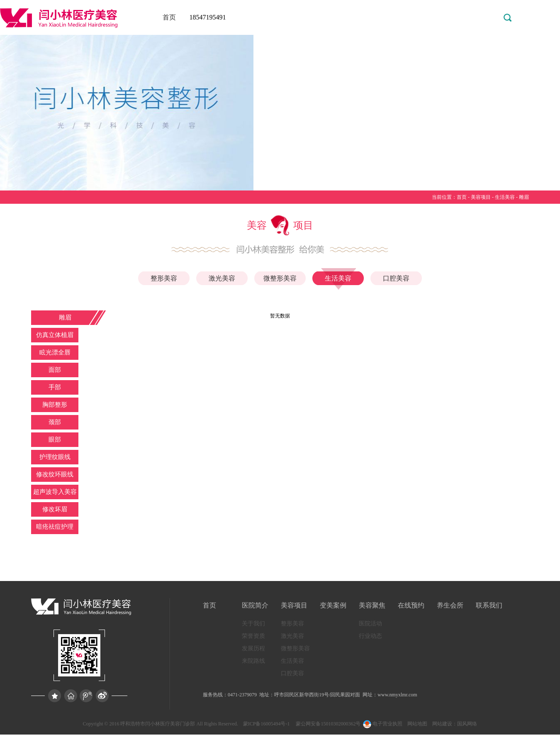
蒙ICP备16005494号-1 (267, 724)
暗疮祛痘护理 (55, 527)
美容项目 (481, 197)
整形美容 (164, 278)
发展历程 (253, 648)
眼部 (55, 439)
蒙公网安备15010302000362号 (327, 724)
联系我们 (489, 605)
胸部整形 (55, 405)
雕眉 (524, 197)
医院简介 (255, 605)
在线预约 (411, 605)
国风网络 (467, 724)
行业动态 (370, 636)
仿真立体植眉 (55, 335)
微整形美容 (280, 278)
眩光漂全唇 (55, 352)
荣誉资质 (253, 636)
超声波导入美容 (55, 492)
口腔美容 (396, 278)
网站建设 (442, 724)
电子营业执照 (382, 724)
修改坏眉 (55, 509)
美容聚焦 (372, 605)
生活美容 (505, 197)
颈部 (55, 422)
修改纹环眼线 (55, 474)
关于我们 (253, 624)
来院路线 (253, 661)
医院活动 (370, 624)
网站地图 (417, 724)
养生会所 (450, 605)
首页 (169, 17)
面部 (55, 370)
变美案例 (333, 605)
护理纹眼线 (55, 457)
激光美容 (222, 278)
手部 (55, 387)
